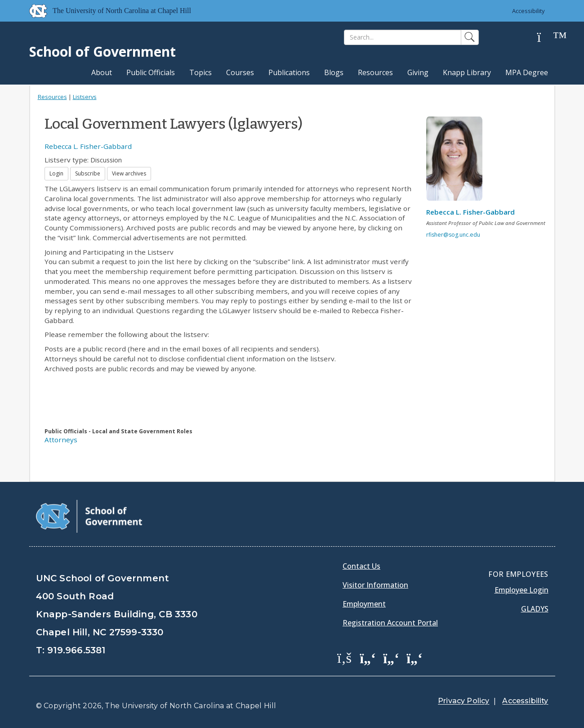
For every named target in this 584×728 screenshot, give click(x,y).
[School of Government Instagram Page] (415, 657)
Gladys (535, 609)
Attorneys (61, 440)
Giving (418, 72)
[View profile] (458, 161)
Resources (375, 72)
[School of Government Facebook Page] (344, 657)
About (102, 72)
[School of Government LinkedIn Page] (391, 657)
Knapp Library (467, 72)
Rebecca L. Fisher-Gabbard (88, 146)
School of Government (103, 52)
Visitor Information (375, 585)
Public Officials (151, 72)
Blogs (334, 72)
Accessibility (528, 11)
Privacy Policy (464, 701)
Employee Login (522, 590)
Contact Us (361, 566)
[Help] (546, 38)
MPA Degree (527, 72)
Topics (201, 72)
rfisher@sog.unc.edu (453, 235)
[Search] (403, 37)
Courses (240, 72)
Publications (289, 72)
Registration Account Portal (390, 623)
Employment (364, 604)
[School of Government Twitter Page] (368, 657)
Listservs (85, 97)
